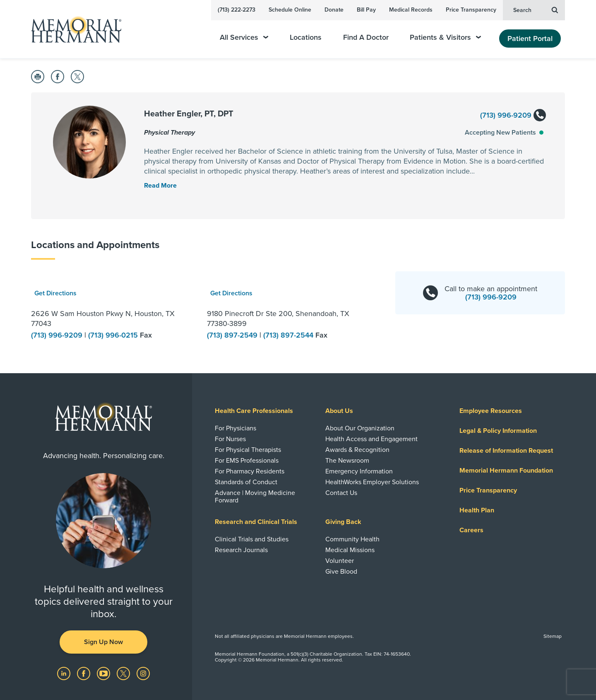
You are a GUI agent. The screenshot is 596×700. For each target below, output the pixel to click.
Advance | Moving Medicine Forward (255, 497)
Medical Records (411, 10)
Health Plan (477, 510)
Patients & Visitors (445, 37)
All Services (244, 37)
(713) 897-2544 (289, 335)
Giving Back (343, 522)
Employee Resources (491, 411)
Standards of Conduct (246, 482)
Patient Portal (530, 39)
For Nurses (230, 439)
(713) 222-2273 (237, 10)
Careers (471, 530)
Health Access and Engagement (371, 439)
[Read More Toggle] (160, 186)
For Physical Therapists (248, 450)
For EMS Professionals (247, 461)
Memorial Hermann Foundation (506, 471)
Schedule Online (290, 10)
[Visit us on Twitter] (124, 673)
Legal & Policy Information (498, 431)
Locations (306, 37)
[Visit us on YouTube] (104, 673)
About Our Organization (360, 428)
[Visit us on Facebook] (84, 673)
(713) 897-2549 (233, 335)
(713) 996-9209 (513, 116)
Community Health (352, 539)
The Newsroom (347, 461)
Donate (334, 10)
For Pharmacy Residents (250, 471)
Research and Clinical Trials (256, 522)
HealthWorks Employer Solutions (372, 482)
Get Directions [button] (55, 293)
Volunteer (340, 561)
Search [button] (536, 10)
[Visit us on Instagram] (143, 673)
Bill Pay (366, 10)
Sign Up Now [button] (103, 642)
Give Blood (341, 572)
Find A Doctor (366, 37)
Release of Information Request (506, 451)
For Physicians (236, 428)
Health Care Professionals (254, 411)
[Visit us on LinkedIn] (65, 673)
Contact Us (341, 493)
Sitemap (553, 636)
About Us (339, 411)
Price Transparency (471, 10)
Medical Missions (350, 550)
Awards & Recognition (357, 450)
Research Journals (241, 550)
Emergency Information (359, 471)
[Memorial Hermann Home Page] (72, 29)
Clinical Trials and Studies (252, 539)
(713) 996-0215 (114, 335)
